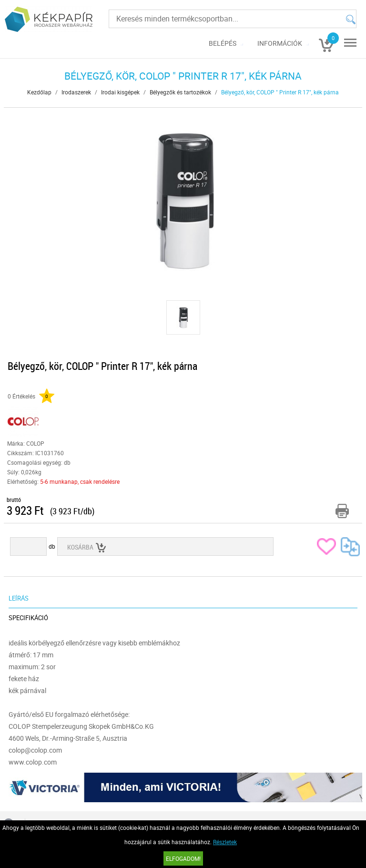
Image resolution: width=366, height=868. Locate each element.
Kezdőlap (39, 92)
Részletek (225, 842)
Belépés (223, 43)
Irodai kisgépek (120, 92)
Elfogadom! (183, 858)
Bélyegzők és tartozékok (180, 92)
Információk (280, 43)
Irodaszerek (76, 92)
